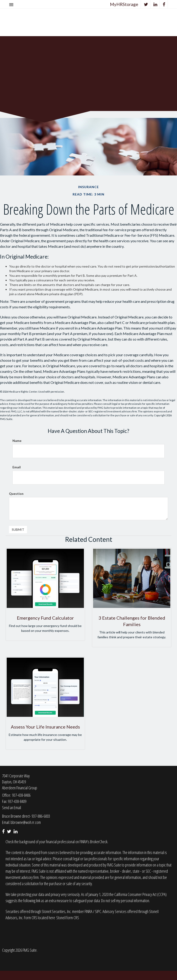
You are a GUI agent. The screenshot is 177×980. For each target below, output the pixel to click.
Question (16, 494)
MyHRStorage (124, 4)
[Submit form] (18, 530)
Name (17, 441)
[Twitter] (146, 4)
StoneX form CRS (68, 918)
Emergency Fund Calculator (45, 618)
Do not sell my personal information (125, 901)
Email (17, 467)
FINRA (89, 911)
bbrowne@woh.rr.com (26, 822)
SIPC (98, 911)
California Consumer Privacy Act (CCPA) (140, 894)
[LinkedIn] (155, 4)
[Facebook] (164, 4)
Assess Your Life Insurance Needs (45, 727)
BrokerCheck (99, 842)
